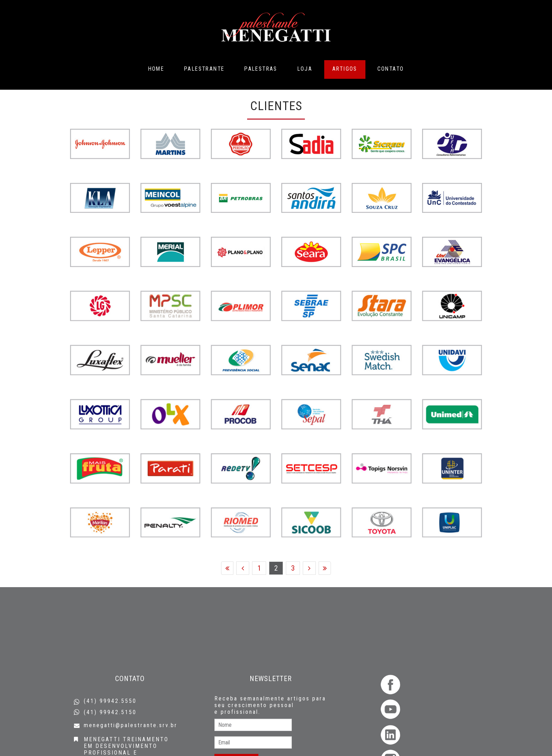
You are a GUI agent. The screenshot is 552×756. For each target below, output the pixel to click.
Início (227, 569)
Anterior (243, 569)
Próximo (309, 569)
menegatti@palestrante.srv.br (131, 725)
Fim (325, 569)
